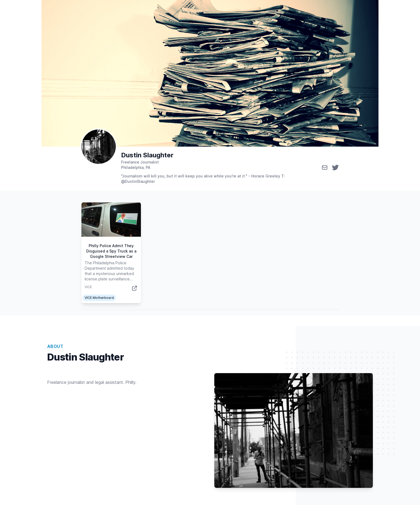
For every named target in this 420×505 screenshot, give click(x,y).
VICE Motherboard (99, 298)
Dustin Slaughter (147, 155)
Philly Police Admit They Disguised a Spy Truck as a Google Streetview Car (111, 251)
